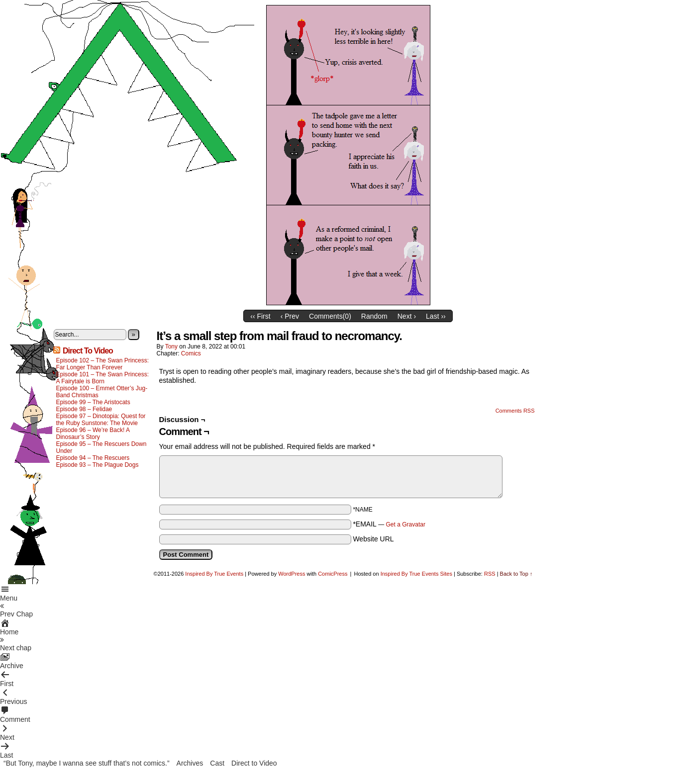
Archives (190, 763)
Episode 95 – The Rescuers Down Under (101, 447)
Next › (407, 316)
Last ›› (436, 316)
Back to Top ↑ (516, 574)
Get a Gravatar (406, 524)
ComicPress (333, 574)
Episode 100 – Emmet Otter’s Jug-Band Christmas (102, 392)
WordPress (292, 574)
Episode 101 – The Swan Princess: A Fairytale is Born (103, 378)
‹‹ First (260, 316)
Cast (217, 763)
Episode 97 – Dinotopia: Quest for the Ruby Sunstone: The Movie (101, 420)
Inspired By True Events (214, 574)
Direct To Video (88, 351)
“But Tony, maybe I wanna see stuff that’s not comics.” (87, 763)
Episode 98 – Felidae (84, 409)
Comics (191, 353)
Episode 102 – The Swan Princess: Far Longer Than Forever (103, 364)
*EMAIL (389, 524)
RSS (490, 574)
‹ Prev (290, 316)
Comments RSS (515, 411)
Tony (171, 347)
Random (374, 316)
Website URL (373, 539)
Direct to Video (254, 763)
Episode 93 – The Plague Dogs (98, 465)
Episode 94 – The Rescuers (93, 458)
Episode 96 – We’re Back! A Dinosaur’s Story (93, 434)
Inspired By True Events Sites (416, 574)
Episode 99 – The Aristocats (93, 402)
